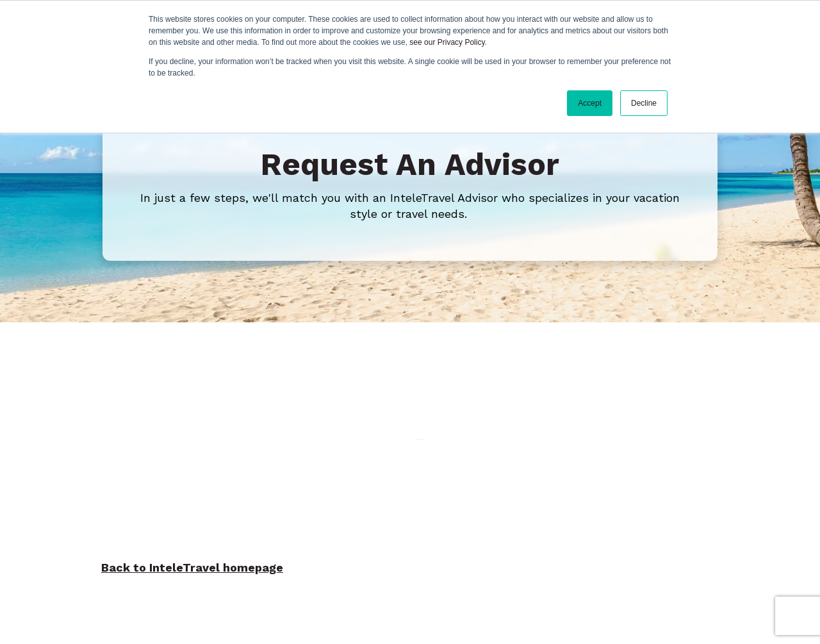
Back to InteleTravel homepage (192, 567)
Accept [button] (590, 103)
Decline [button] (644, 103)
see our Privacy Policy (447, 42)
